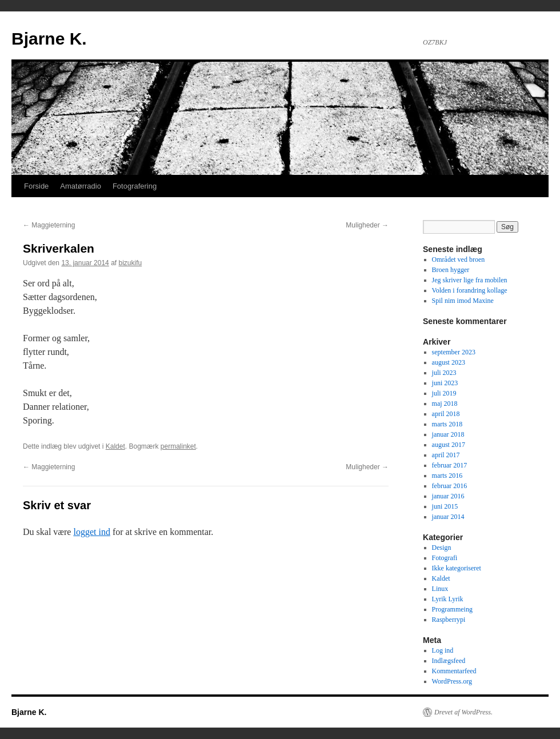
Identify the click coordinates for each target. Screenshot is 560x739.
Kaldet (115, 446)
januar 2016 (448, 496)
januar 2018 (448, 434)
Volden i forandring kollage (470, 290)
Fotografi (445, 558)
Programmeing (452, 609)
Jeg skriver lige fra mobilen (470, 280)
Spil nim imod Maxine (463, 301)
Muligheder (367, 225)
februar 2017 (450, 465)
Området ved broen (459, 259)
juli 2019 (444, 393)
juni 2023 (445, 383)
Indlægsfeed (449, 661)
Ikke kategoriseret (457, 568)
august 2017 (449, 445)
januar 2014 (448, 517)
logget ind (91, 532)
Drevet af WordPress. (463, 712)
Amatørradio (81, 186)
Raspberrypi (449, 620)
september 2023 (454, 352)
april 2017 (446, 455)
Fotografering (135, 186)
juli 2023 (444, 373)
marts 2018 (447, 424)
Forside (36, 186)
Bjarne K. (49, 39)
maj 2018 (445, 404)
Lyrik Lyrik (448, 599)
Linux (440, 589)
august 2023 (449, 362)
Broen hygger (451, 270)
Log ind (443, 650)
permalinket (178, 446)
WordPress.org (452, 681)
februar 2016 (450, 486)
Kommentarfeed (454, 671)
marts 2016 (447, 476)
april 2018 (446, 414)
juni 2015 (445, 506)
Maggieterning (49, 225)
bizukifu (131, 263)
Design (442, 548)
